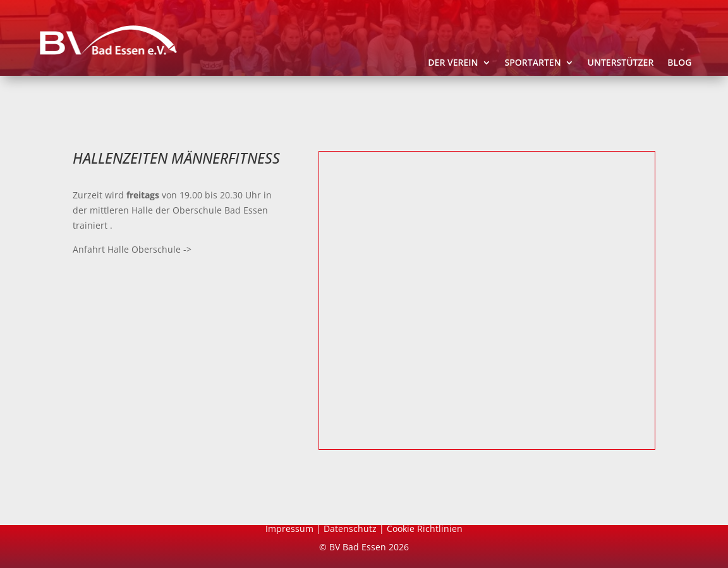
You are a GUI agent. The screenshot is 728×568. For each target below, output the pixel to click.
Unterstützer (621, 63)
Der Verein (453, 63)
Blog (679, 63)
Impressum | (294, 529)
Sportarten (533, 63)
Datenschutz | (355, 529)
